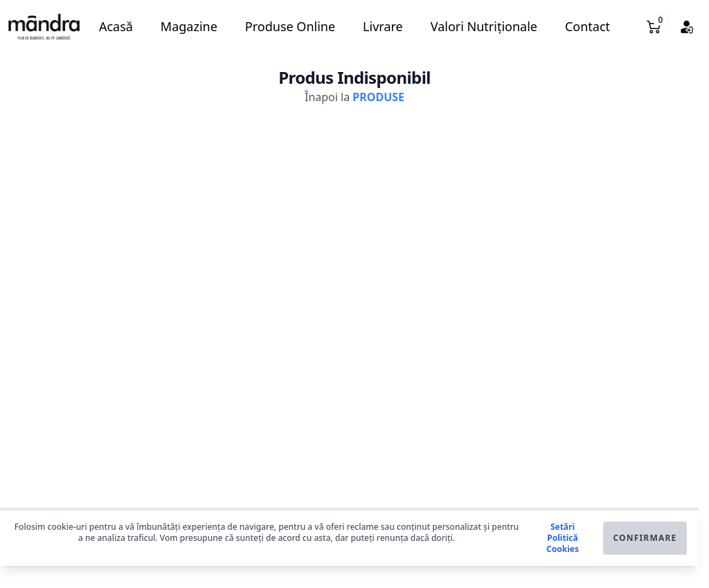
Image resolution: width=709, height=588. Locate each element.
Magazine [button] (189, 26)
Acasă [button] (116, 26)
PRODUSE (378, 97)
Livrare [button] (383, 26)
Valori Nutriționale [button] (484, 26)
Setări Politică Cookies (563, 538)
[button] (44, 27)
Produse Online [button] (290, 26)
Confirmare (645, 538)
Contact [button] (587, 26)
